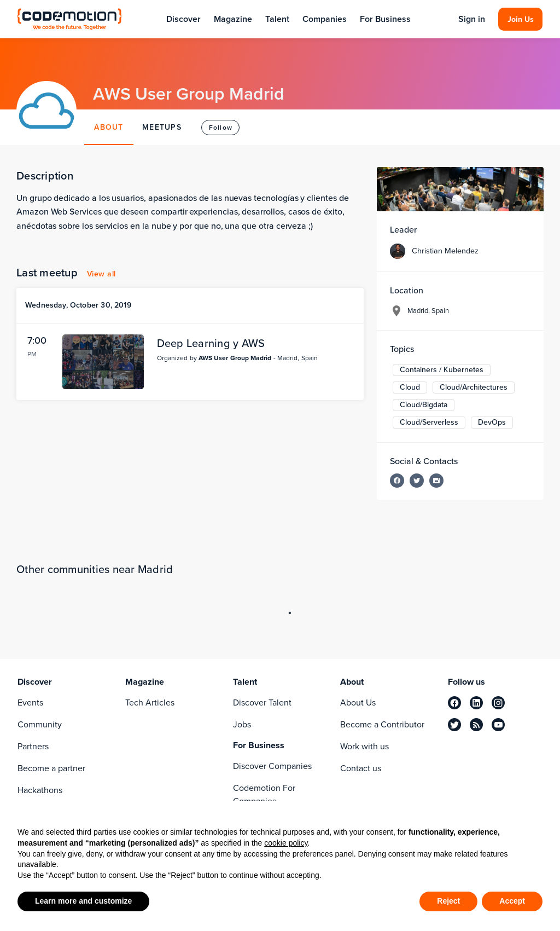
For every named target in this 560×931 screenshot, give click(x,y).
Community (40, 724)
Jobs (242, 724)
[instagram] (498, 703)
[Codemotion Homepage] (69, 19)
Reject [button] (448, 901)
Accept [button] (512, 901)
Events (30, 702)
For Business (385, 19)
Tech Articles (150, 702)
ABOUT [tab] (109, 127)
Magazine (233, 19)
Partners (33, 746)
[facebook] (454, 703)
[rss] (476, 725)
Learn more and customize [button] (83, 901)
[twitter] (454, 725)
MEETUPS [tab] (162, 127)
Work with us (364, 746)
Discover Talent (262, 702)
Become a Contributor (382, 724)
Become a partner (51, 768)
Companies (325, 19)
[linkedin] (476, 703)
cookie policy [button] (286, 843)
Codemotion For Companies (264, 794)
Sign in (472, 19)
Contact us (361, 768)
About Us (358, 702)
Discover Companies (272, 766)
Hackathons (40, 790)
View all (101, 274)
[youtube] (498, 725)
